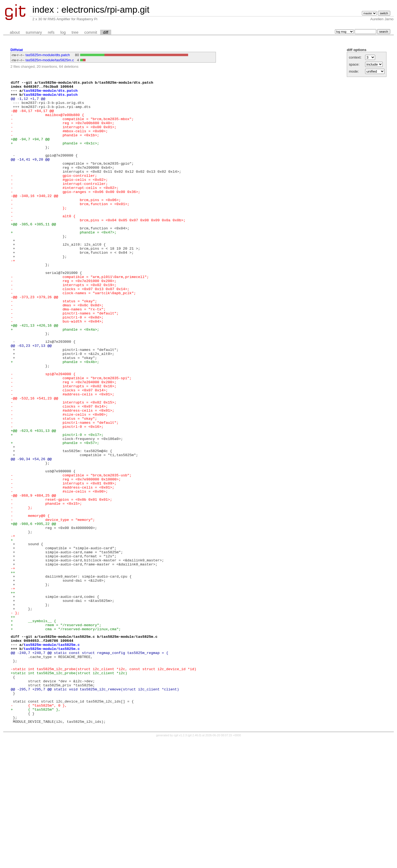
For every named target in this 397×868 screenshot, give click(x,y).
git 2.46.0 (195, 863)
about (15, 32)
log (63, 32)
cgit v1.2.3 (180, 863)
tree (75, 32)
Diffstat (17, 50)
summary (34, 32)
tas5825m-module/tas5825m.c (50, 60)
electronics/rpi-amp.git (105, 10)
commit (91, 32)
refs (51, 32)
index (43, 10)
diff (106, 32)
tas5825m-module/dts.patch (48, 55)
